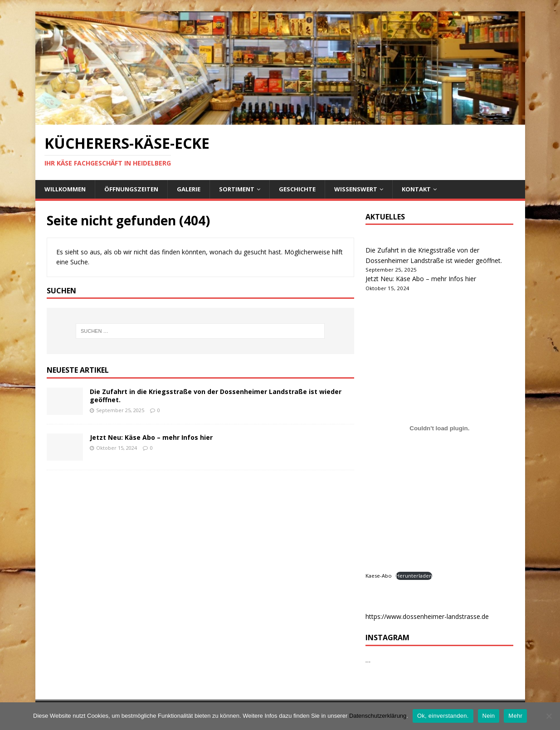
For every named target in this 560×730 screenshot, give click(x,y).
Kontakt (416, 189)
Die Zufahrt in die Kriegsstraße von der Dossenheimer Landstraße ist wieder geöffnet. (216, 396)
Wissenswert (356, 189)
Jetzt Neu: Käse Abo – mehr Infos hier (151, 437)
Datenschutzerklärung (378, 716)
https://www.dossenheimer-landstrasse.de (427, 616)
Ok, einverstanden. (443, 716)
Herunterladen (414, 576)
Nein (489, 716)
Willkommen (65, 189)
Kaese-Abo (379, 576)
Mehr (515, 716)
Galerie (189, 189)
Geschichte (297, 189)
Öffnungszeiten (131, 189)
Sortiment (237, 189)
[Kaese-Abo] (439, 428)
